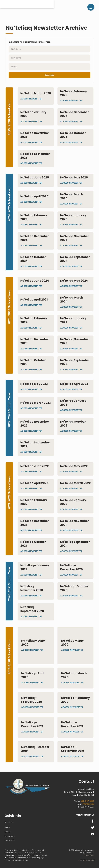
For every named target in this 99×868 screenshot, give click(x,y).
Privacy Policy (89, 855)
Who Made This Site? (86, 860)
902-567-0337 (88, 807)
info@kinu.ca (88, 804)
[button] (91, 7)
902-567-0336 (88, 801)
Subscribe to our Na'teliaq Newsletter (30, 42)
